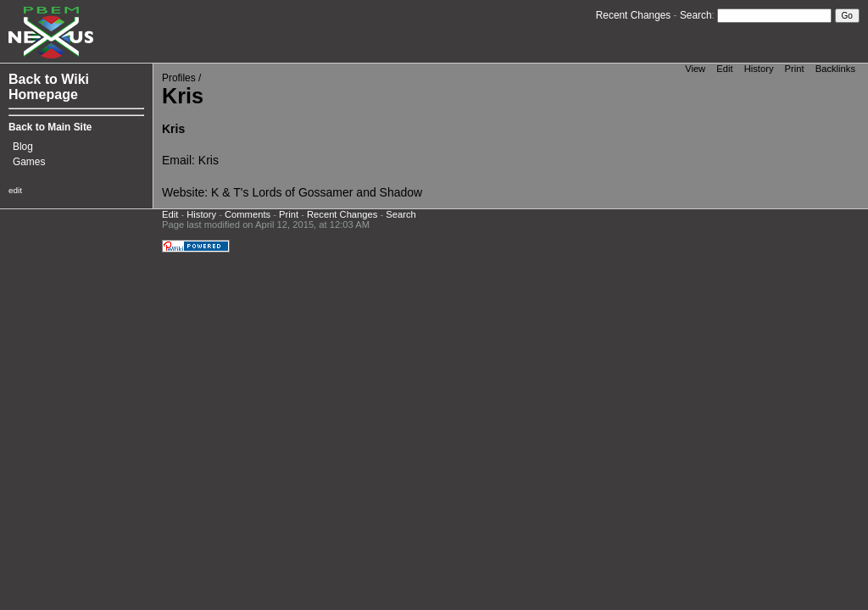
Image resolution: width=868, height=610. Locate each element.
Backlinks (835, 69)
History (759, 69)
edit (15, 190)
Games (29, 162)
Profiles (179, 78)
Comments (248, 214)
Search (696, 15)
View (695, 69)
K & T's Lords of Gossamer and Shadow (317, 192)
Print (795, 69)
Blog (23, 147)
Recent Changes (634, 15)
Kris (209, 160)
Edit (724, 69)
